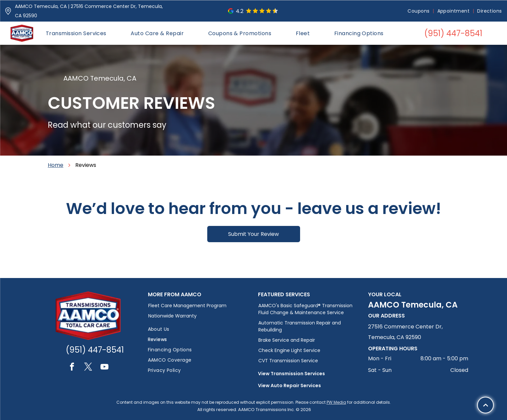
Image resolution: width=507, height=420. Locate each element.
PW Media (336, 402)
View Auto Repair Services (289, 385)
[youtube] (104, 368)
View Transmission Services (291, 374)
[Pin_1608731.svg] (8, 11)
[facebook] (72, 368)
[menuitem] (419, 11)
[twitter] (88, 368)
